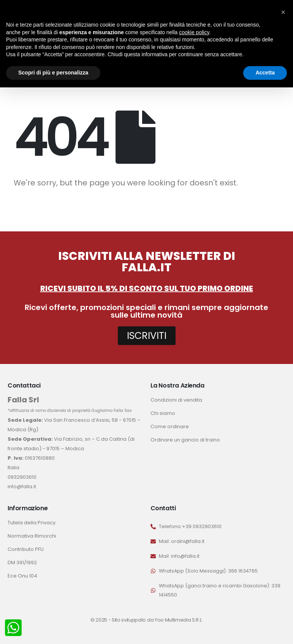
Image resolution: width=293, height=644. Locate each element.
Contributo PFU (26, 549)
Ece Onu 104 (22, 576)
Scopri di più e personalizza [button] (53, 73)
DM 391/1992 (22, 563)
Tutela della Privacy (32, 523)
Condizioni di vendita (176, 400)
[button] (283, 12)
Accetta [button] (265, 73)
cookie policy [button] (194, 32)
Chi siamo (163, 413)
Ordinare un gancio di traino (185, 440)
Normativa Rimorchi (32, 536)
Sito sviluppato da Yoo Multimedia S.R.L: (157, 620)
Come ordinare (170, 426)
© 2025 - (101, 620)
